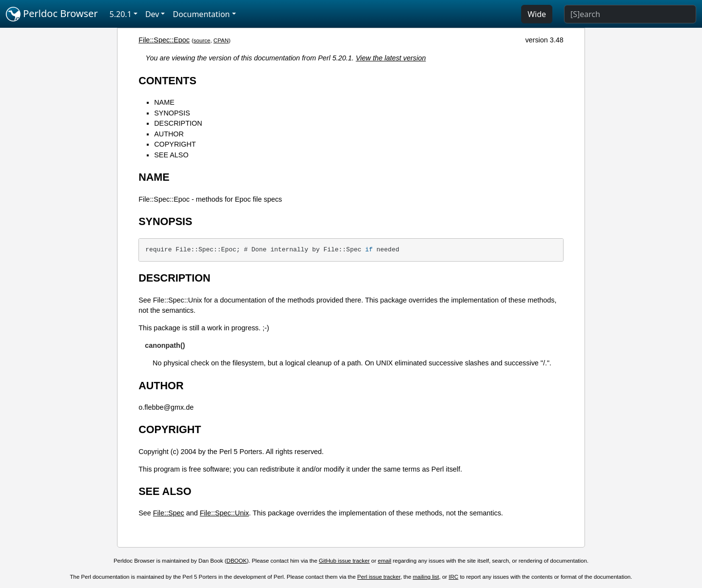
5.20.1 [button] (121, 14)
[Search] (630, 14)
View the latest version (391, 58)
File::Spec (169, 513)
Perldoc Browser (52, 14)
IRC (453, 577)
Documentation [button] (201, 14)
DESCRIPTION (178, 123)
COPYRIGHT (175, 144)
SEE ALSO (171, 155)
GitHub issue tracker (344, 561)
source (202, 40)
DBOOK (237, 561)
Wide (537, 14)
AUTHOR (169, 134)
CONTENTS (167, 81)
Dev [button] (152, 14)
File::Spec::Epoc (164, 40)
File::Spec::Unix (224, 513)
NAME (164, 102)
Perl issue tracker (379, 577)
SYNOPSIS (172, 113)
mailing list (426, 577)
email (385, 561)
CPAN (221, 40)
